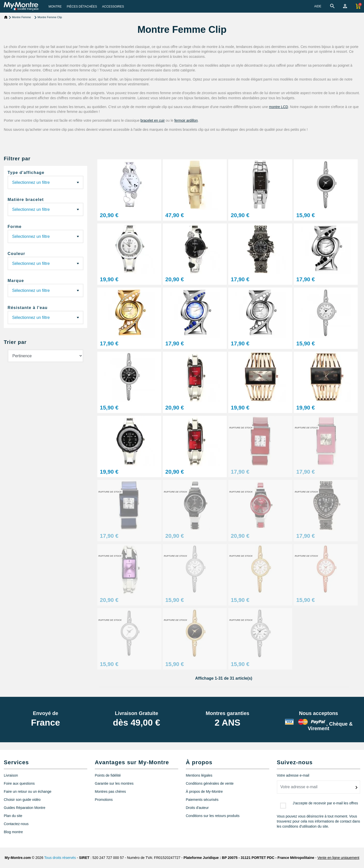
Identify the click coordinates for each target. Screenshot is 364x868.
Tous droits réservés (60, 858)
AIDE (318, 6)
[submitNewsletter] (356, 787)
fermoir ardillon (186, 120)
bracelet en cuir (153, 120)
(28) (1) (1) (45, 209)
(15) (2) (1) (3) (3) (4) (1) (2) (45, 263)
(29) (45, 182)
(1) (45, 290)
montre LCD (278, 107)
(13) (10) (45, 236)
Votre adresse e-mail (293, 775)
